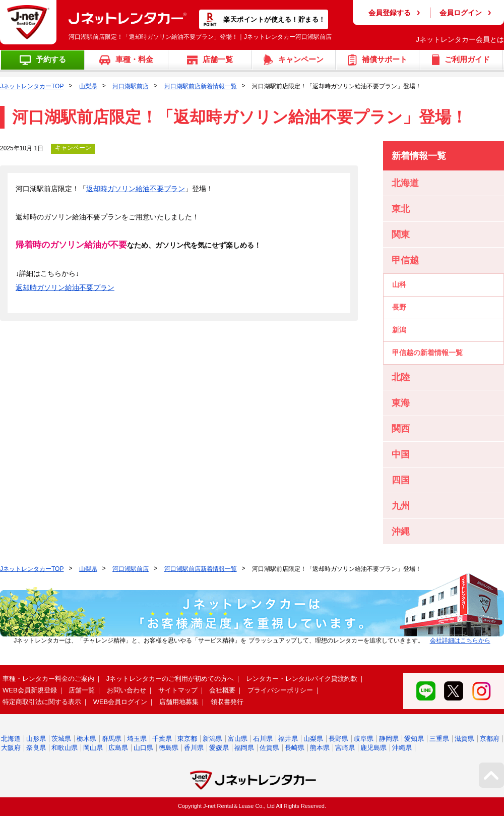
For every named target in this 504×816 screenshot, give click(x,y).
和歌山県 (65, 748)
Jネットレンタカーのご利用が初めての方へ (170, 679)
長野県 (338, 739)
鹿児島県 (373, 748)
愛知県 (414, 739)
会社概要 (222, 690)
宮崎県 (345, 748)
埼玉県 (137, 739)
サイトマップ (178, 690)
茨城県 (61, 739)
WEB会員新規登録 (30, 690)
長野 (399, 307)
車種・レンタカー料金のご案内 (48, 679)
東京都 (187, 739)
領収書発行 (227, 702)
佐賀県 (269, 748)
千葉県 (162, 739)
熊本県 (320, 748)
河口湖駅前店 (131, 86)
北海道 (11, 739)
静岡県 (389, 739)
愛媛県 (219, 748)
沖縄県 (402, 748)
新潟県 (212, 739)
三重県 (439, 739)
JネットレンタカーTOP (32, 86)
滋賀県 (464, 739)
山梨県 (88, 86)
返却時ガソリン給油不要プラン (136, 189)
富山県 (238, 739)
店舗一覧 (82, 690)
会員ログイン (461, 13)
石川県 (263, 739)
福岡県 (244, 748)
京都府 (490, 739)
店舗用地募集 (179, 702)
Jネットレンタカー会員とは (460, 39)
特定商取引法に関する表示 (42, 702)
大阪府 (11, 748)
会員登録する (390, 13)
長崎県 (295, 748)
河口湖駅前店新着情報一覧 (201, 86)
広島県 (118, 748)
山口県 (143, 748)
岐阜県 (364, 739)
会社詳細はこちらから (460, 640)
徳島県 (169, 748)
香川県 (194, 748)
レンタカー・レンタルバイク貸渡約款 (302, 679)
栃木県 (86, 739)
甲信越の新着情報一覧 (427, 353)
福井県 (288, 739)
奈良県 (36, 748)
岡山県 (93, 748)
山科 (399, 284)
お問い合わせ (127, 690)
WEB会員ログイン (120, 702)
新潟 (399, 330)
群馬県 (112, 739)
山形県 (36, 739)
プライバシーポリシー (280, 690)
